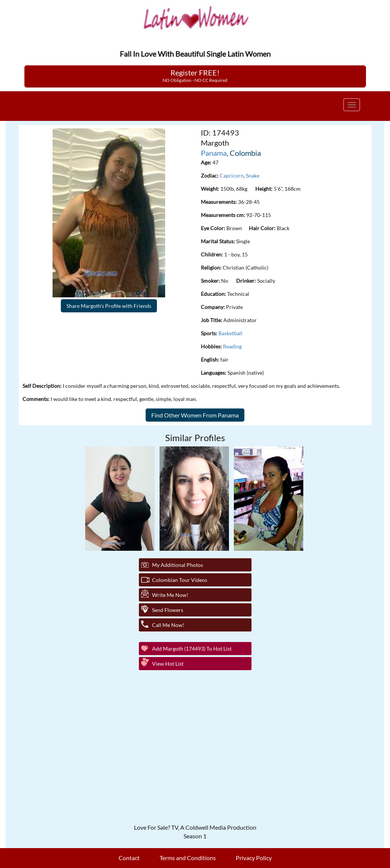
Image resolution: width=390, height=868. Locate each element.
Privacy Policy (254, 858)
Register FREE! (195, 75)
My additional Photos (178, 565)
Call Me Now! (168, 625)
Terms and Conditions (188, 858)
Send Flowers (168, 610)
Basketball (230, 333)
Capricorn (232, 176)
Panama (214, 153)
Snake (253, 176)
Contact (129, 858)
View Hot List (168, 664)
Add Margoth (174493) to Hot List (192, 649)
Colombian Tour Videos (180, 580)
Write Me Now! (170, 595)
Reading (232, 346)
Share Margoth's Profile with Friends (109, 306)
